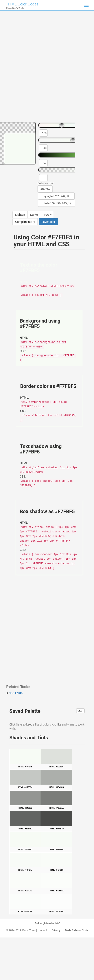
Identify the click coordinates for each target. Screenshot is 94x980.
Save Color (48, 222)
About (44, 930)
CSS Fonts (16, 693)
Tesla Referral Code (76, 930)
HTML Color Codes (22, 4)
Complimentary (25, 222)
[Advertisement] (47, 68)
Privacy (56, 930)
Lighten (20, 215)
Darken (35, 215)
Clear (80, 711)
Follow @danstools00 (47, 923)
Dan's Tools (29, 930)
